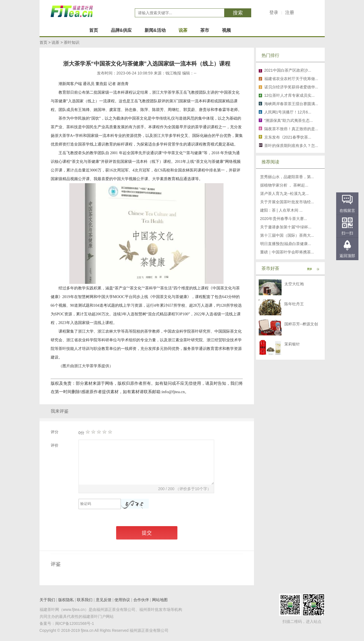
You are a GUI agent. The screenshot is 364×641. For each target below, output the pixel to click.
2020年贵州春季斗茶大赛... (284, 219)
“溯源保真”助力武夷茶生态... (289, 120)
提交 (147, 533)
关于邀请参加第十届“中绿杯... (286, 227)
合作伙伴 (141, 600)
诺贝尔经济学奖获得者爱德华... (291, 87)
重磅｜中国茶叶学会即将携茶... (287, 252)
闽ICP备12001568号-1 (75, 623)
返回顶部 (347, 256)
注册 (290, 12)
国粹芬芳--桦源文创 (301, 324)
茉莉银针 (292, 344)
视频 (226, 30)
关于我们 (47, 600)
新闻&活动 (155, 30)
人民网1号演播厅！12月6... (288, 112)
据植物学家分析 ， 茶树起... (284, 185)
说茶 (183, 30)
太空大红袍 (294, 284)
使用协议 (122, 600)
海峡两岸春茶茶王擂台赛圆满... (291, 104)
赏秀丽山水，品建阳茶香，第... (287, 177)
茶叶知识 (72, 42)
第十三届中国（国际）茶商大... (287, 235)
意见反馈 (104, 600)
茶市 (205, 30)
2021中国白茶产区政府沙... (288, 70)
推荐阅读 (270, 162)
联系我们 (85, 600)
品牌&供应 (121, 30)
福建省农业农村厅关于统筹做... (291, 79)
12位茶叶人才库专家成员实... (290, 95)
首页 (94, 30)
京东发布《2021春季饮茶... (288, 137)
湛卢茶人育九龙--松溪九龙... (284, 193)
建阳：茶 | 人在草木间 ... (281, 210)
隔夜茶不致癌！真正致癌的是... (291, 129)
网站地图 (160, 600)
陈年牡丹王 (294, 304)
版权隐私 (66, 600)
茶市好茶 (270, 268)
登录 (274, 12)
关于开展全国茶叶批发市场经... (287, 202)
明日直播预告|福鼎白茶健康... (286, 244)
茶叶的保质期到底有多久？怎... (291, 146)
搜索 (238, 13)
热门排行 (270, 55)
